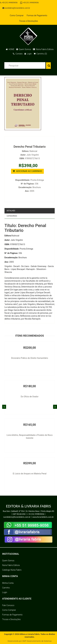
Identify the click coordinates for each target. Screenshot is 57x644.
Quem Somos (24, 49)
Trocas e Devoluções (28, 21)
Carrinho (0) (40, 54)
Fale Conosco (8, 605)
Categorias (12, 216)
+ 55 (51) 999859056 (36, 514)
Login (28, 54)
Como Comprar (17, 15)
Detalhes (11, 211)
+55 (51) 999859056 (9, 3)
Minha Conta (8, 583)
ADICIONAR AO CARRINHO (27, 171)
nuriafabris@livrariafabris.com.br (16, 8)
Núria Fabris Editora (43, 49)
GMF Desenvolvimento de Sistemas (37, 641)
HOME (10, 49)
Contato (18, 54)
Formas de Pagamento (37, 15)
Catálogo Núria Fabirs (12, 570)
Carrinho (6, 588)
